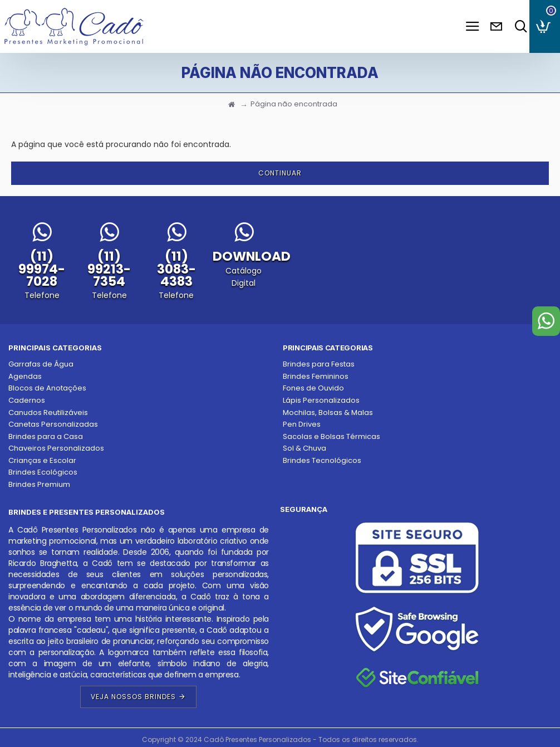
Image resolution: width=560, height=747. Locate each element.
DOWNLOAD (252, 256)
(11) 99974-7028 (42, 269)
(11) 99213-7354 (109, 269)
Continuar (280, 173)
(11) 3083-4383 (176, 269)
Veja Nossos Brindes (133, 697)
